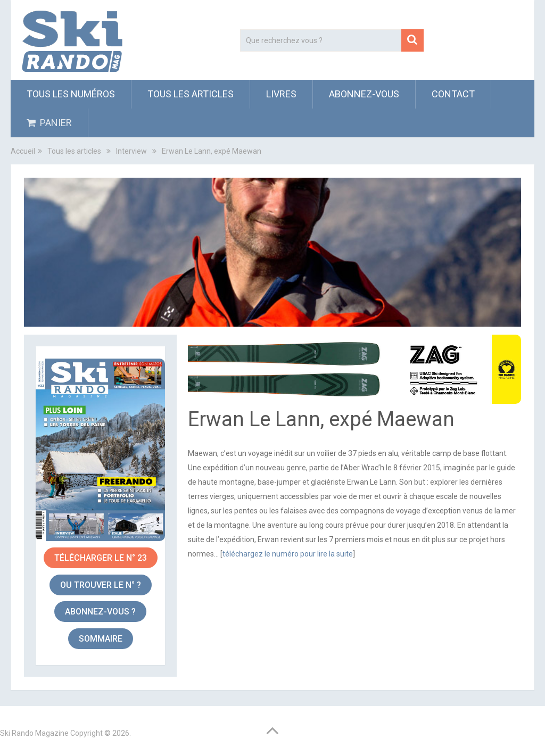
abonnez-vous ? (100, 612)
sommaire (101, 639)
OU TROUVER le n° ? (101, 585)
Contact (453, 94)
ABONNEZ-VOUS (364, 94)
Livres (281, 94)
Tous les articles (191, 94)
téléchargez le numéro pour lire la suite (288, 554)
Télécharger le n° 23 (101, 558)
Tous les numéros (71, 94)
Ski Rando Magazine (34, 733)
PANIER (49, 123)
